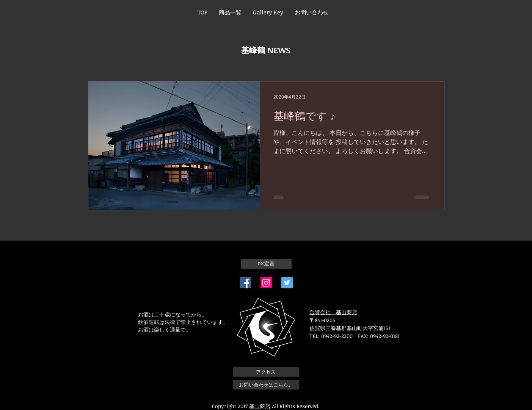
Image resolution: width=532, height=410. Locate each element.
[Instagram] (266, 283)
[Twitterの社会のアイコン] (287, 283)
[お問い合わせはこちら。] (266, 385)
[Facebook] (245, 283)
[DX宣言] (266, 264)
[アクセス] (266, 372)
